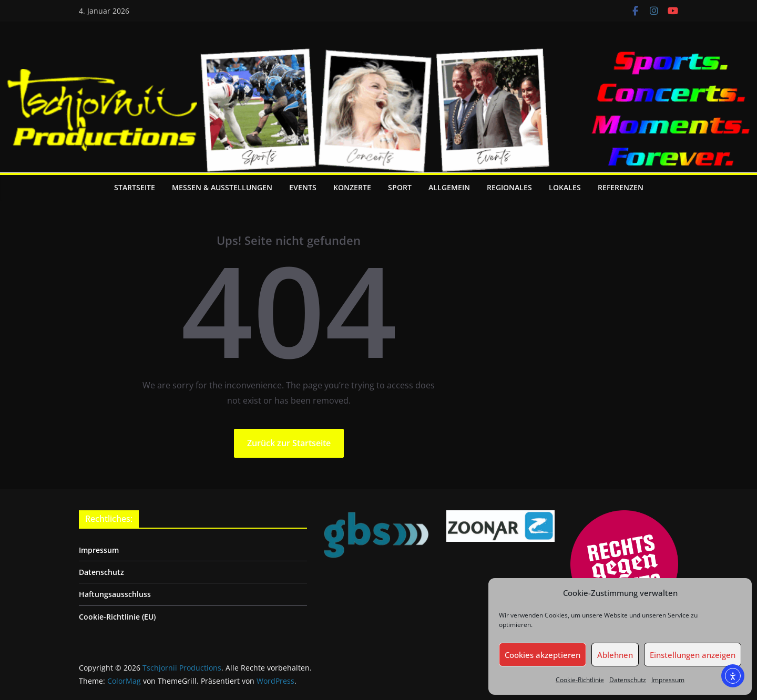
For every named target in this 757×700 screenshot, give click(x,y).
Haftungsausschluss (115, 594)
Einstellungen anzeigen (693, 655)
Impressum (668, 680)
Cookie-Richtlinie (580, 680)
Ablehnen (615, 655)
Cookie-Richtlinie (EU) (117, 617)
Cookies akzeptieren (543, 655)
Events (303, 187)
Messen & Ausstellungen (222, 187)
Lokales (565, 187)
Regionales (509, 187)
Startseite (135, 187)
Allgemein (449, 187)
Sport (400, 187)
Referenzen (621, 187)
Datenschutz (628, 680)
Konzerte (352, 187)
